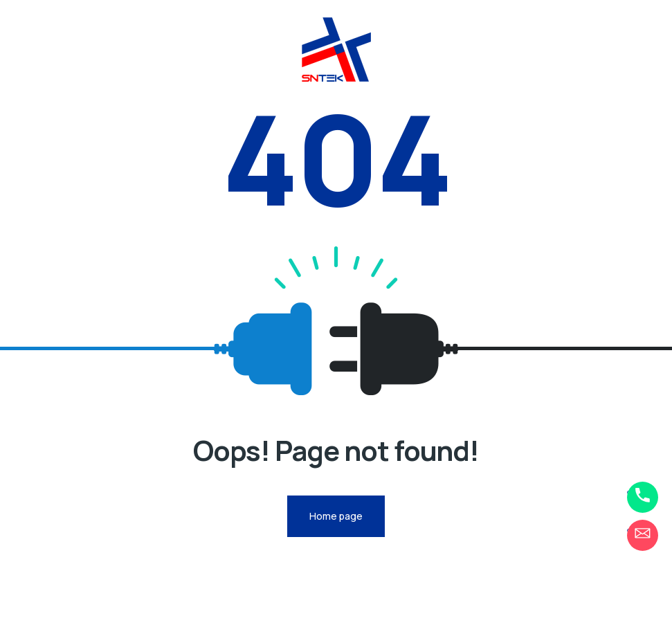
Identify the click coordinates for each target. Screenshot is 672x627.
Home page (336, 516)
